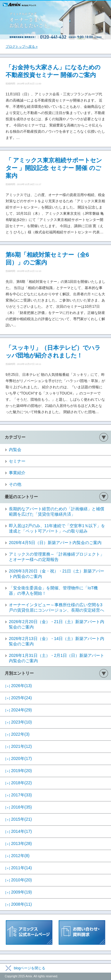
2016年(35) (19, 807)
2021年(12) (19, 746)
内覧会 (15, 450)
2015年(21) (19, 819)
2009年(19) (19, 892)
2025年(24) (19, 698)
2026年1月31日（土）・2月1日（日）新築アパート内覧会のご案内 (57, 658)
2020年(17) (19, 758)
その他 (15, 484)
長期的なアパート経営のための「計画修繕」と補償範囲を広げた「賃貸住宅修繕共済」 (57, 511)
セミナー (17, 461)
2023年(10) (19, 722)
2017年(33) (19, 795)
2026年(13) (19, 686)
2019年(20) (19, 771)
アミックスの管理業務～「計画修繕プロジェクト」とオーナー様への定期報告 (57, 557)
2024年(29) (19, 710)
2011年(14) (19, 868)
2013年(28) (19, 843)
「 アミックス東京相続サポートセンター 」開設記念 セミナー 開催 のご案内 (54, 168)
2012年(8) (17, 856)
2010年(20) (19, 880)
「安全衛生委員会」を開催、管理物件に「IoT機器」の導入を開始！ (53, 591)
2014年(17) (19, 831)
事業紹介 (17, 473)
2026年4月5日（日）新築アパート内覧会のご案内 (55, 543)
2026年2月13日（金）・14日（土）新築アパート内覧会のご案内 (57, 641)
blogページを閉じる (30, 968)
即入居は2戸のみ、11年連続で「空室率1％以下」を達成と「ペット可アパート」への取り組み (57, 528)
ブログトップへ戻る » (22, 46)
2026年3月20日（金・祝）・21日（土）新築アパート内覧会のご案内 (57, 574)
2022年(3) (17, 734)
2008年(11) (19, 904)
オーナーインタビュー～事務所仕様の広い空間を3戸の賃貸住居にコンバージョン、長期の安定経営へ (57, 607)
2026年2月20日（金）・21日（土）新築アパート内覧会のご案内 (57, 624)
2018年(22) (19, 783)
